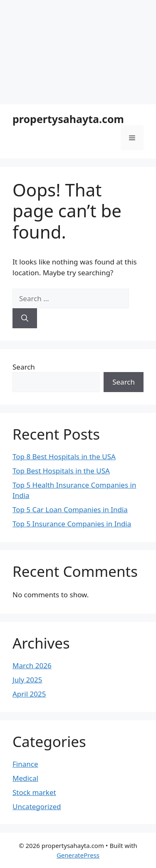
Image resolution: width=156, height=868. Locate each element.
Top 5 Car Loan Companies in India (70, 509)
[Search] (25, 318)
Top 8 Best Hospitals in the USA (64, 457)
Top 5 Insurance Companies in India (72, 524)
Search (24, 367)
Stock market (34, 792)
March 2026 (32, 665)
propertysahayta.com (68, 119)
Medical (25, 778)
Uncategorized (37, 806)
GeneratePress (78, 855)
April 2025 (29, 694)
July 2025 (27, 680)
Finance (25, 764)
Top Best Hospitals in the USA (61, 471)
